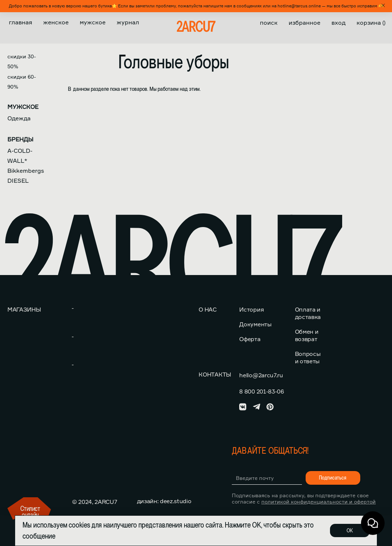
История (251, 309)
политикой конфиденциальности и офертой (319, 502)
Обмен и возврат (307, 335)
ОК (350, 530)
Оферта (250, 339)
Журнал (128, 22)
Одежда (19, 118)
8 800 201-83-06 (261, 391)
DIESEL (18, 181)
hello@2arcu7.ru (261, 375)
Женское (56, 22)
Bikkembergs (26, 171)
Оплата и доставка (308, 313)
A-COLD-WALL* (20, 156)
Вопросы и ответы (308, 357)
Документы (255, 324)
